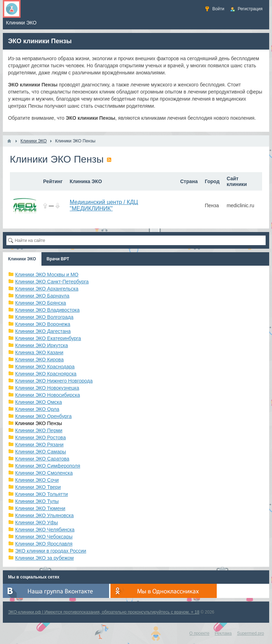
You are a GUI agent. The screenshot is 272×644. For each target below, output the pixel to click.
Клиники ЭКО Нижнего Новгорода (54, 381)
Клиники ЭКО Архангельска (47, 289)
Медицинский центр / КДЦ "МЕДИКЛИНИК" (104, 205)
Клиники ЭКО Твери (38, 487)
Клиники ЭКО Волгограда (44, 317)
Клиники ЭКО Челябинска (45, 530)
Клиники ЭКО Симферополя (48, 466)
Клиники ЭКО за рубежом (45, 558)
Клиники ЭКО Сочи (37, 480)
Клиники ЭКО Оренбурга (44, 416)
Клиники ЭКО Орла (37, 409)
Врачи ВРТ (58, 259)
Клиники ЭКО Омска (39, 402)
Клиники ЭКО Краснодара (45, 367)
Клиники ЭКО (22, 259)
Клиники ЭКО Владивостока (47, 310)
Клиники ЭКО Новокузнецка (47, 388)
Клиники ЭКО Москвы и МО (47, 275)
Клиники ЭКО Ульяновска (44, 515)
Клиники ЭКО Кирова (39, 360)
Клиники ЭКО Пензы (39, 423)
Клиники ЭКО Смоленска (44, 473)
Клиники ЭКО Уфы (37, 522)
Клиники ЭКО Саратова (42, 459)
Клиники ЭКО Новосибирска (48, 395)
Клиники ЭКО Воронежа (43, 324)
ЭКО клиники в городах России (51, 551)
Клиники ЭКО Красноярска (46, 374)
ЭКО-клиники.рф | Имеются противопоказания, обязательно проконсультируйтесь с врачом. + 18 (104, 612)
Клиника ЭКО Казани (39, 352)
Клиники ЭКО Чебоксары (44, 537)
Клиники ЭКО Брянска (41, 303)
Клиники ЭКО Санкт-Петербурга (52, 282)
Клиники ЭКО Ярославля (44, 544)
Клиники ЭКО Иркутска (42, 345)
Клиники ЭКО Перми (39, 430)
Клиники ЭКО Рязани (39, 445)
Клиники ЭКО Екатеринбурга (48, 338)
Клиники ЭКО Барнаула (42, 296)
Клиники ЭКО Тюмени (40, 508)
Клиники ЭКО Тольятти (42, 494)
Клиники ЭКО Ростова (41, 437)
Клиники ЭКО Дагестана (43, 331)
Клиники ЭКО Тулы (37, 501)
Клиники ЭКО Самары (41, 452)
